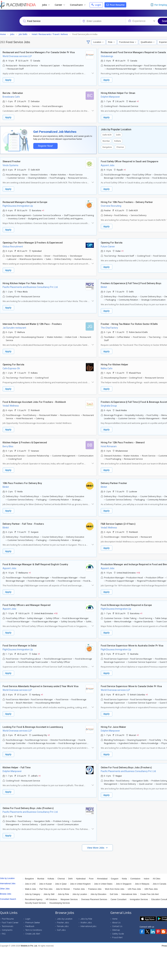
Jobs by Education (98, 889)
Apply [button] (8, 80)
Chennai (120, 147)
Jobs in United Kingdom (80, 879)
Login (96, 5)
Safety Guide (118, 929)
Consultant (78, 5)
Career (60, 5)
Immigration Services (139, 894)
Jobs (46, 5)
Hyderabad (81, 874)
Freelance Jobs (95, 884)
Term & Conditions (34, 925)
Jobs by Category (33, 889)
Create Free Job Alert (149, 889)
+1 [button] (138, 101)
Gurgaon (115, 874)
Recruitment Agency (34, 894)
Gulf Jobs (114, 889)
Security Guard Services (35, 898)
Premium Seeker (33, 917)
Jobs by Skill (49, 889)
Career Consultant (118, 894)
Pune (91, 874)
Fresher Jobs (79, 884)
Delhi (118, 134)
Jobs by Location (80, 889)
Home (115, 914)
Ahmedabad (102, 874)
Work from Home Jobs (114, 884)
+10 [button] (138, 569)
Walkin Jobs (86, 917)
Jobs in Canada (159, 879)
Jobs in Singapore (124, 879)
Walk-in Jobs (31, 884)
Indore (147, 874)
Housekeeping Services (60, 898)
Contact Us (117, 921)
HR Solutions (51, 894)
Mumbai (106, 141)
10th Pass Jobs (151, 884)
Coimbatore (135, 874)
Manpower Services (69, 894)
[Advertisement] (83, 856)
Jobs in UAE (30, 879)
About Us (116, 917)
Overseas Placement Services (94, 894)
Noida (124, 874)
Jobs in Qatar (61, 879)
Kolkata (118, 141)
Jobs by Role (63, 889)
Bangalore (107, 147)
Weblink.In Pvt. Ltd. (29, 941)
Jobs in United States (103, 879)
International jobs (88, 921)
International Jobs (129, 889)
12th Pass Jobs (134, 884)
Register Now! (45, 145)
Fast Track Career (10, 917)
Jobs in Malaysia (142, 879)
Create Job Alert (33, 929)
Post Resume (115, 5)
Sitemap (116, 925)
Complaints (7, 925)
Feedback (30, 921)
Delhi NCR (107, 134)
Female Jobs (63, 921)
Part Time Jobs (46, 884)
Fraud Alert (117, 932)
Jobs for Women (63, 884)
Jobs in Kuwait (45, 879)
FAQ (4, 929)
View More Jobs (96, 842)
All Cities (157, 874)
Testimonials (8, 921)
